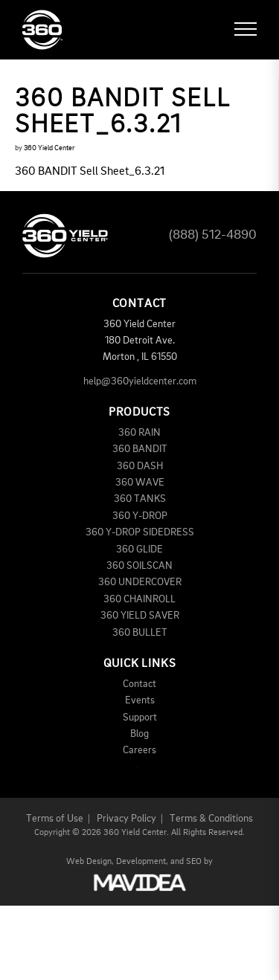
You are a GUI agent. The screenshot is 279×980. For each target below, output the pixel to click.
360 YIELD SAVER (140, 616)
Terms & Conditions (211, 819)
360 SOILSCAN (139, 566)
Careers (139, 750)
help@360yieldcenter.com (140, 381)
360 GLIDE (139, 549)
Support (140, 718)
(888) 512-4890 (213, 235)
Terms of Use (55, 819)
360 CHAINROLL (139, 599)
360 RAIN (139, 433)
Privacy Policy (126, 819)
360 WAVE (140, 483)
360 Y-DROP (140, 516)
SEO (194, 862)
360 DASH (140, 466)
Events (140, 700)
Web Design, (90, 862)
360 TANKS (140, 499)
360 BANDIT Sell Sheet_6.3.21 (90, 172)
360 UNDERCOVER (140, 582)
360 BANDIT (140, 449)
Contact (139, 684)
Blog (139, 734)
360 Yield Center (49, 148)
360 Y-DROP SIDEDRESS (140, 532)
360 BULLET (140, 633)
